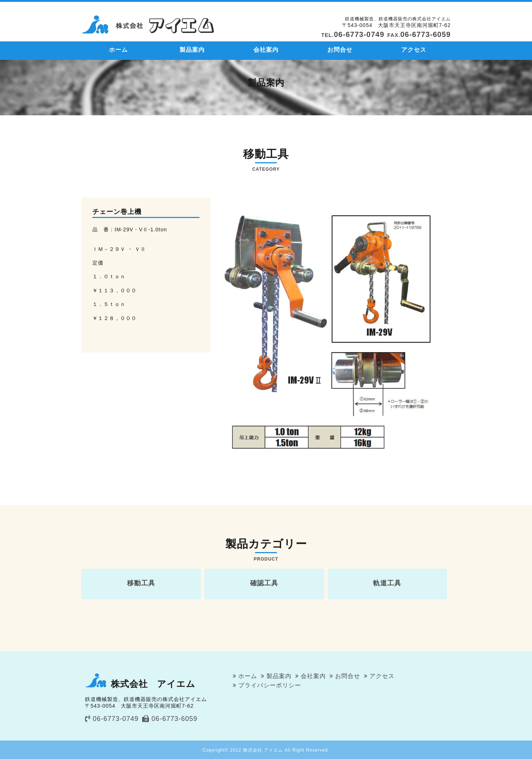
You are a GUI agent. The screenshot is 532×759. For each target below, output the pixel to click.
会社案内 (266, 50)
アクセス (414, 50)
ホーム (118, 50)
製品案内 (192, 50)
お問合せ (340, 50)
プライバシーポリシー (270, 685)
